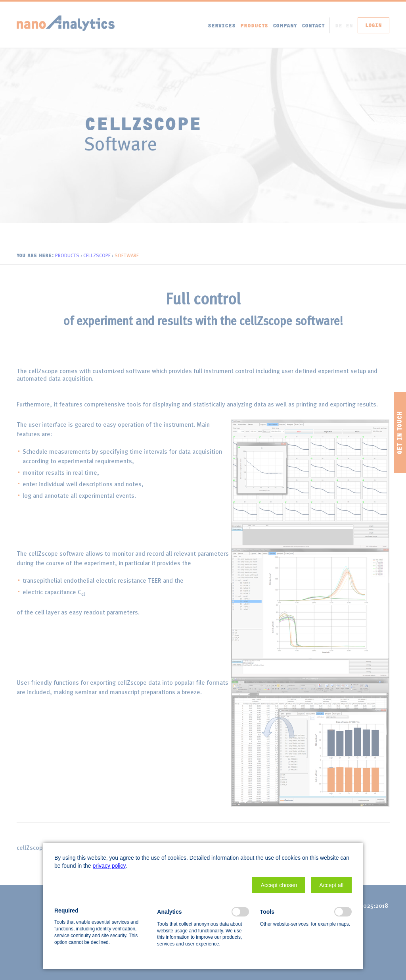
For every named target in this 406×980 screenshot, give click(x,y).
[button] (279, 885)
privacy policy (109, 866)
